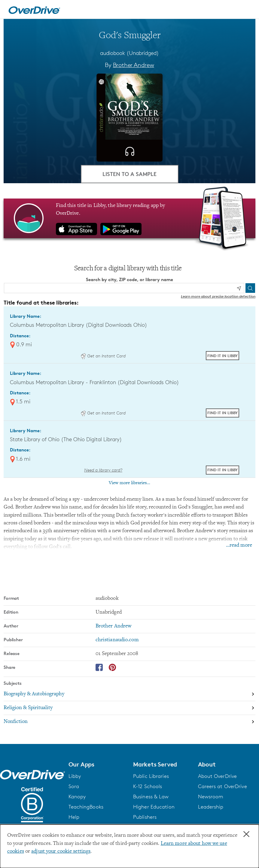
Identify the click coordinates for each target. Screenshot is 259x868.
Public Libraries (151, 776)
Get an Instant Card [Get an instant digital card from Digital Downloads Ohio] (103, 356)
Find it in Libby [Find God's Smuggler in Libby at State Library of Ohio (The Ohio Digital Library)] (222, 470)
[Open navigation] (247, 10)
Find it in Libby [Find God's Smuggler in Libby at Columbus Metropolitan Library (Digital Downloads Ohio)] (222, 356)
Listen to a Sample (129, 174)
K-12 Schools (148, 786)
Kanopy (77, 797)
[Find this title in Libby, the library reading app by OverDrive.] (129, 218)
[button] (97, 764)
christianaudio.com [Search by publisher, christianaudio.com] (117, 640)
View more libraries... (129, 483)
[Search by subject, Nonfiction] (129, 722)
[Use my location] (239, 288)
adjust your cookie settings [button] (61, 851)
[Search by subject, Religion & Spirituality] (129, 708)
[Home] (34, 9)
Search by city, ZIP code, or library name (129, 279)
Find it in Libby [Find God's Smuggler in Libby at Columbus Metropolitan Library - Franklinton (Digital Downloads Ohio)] (222, 413)
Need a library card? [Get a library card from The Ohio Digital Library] (103, 470)
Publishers (145, 817)
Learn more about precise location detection (218, 296)
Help (74, 817)
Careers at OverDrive (222, 786)
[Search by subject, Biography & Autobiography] (129, 694)
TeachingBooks (86, 807)
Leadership (211, 807)
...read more (239, 545)
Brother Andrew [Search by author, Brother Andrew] (134, 65)
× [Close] (246, 834)
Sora (74, 786)
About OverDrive (218, 776)
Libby (75, 776)
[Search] (250, 288)
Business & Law (151, 797)
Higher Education (154, 807)
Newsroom (211, 797)
